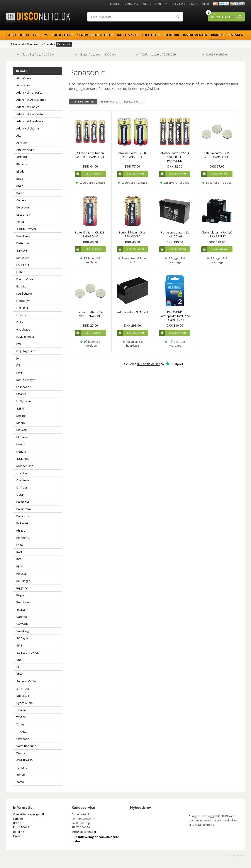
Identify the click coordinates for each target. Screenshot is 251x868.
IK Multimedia (25, 337)
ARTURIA (22, 157)
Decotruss (23, 236)
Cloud (20, 222)
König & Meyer (26, 380)
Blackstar (22, 164)
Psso (20, 545)
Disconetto (34, 44)
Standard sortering (83, 102)
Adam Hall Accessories (31, 100)
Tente (20, 724)
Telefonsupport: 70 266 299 (156, 54)
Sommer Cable (26, 681)
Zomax (21, 775)
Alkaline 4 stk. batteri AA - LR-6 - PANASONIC (90, 155)
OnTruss (22, 487)
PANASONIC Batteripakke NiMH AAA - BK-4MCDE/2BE (175, 316)
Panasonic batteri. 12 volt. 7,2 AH (175, 234)
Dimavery (23, 258)
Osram (21, 495)
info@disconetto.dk (85, 832)
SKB (19, 667)
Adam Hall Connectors (31, 114)
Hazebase (23, 329)
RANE (20, 552)
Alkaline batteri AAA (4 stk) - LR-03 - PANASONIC (175, 157)
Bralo (20, 186)
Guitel (20, 322)
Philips (21, 531)
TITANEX (22, 732)
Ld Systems (24, 401)
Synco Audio (25, 703)
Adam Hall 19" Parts (29, 92)
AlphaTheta (24, 78)
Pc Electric (23, 523)
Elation (21, 272)
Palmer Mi (23, 502)
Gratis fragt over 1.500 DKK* (96, 54)
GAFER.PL (22, 308)
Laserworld (24, 387)
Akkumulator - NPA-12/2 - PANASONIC (217, 234)
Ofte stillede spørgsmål (123, 4)
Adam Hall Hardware (30, 121)
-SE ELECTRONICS (28, 653)
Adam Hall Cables (28, 107)
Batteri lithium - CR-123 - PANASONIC (90, 234)
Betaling (194, 4)
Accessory (23, 85)
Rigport (21, 595)
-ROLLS (21, 609)
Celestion (23, 207)
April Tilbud (19, 35)
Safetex (22, 617)
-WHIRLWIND (25, 760)
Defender (23, 243)
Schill (20, 645)
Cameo (21, 200)
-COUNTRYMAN (26, 229)
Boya (20, 179)
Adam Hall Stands (28, 128)
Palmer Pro (24, 509)
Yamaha (22, 767)
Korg (19, 373)
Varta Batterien (26, 746)
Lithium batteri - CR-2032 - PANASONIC (217, 155)
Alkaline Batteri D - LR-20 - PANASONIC (133, 155)
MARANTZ (23, 430)
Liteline (21, 416)
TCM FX (21, 717)
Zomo (20, 782)
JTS (18, 365)
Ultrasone (23, 739)
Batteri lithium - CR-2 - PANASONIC (133, 234)
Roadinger (23, 602)
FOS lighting (24, 294)
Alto (19, 136)
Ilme (19, 344)
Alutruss (22, 143)
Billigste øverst (109, 102)
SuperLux (23, 696)
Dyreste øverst (133, 102)
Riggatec (22, 588)
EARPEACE (23, 265)
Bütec (20, 193)
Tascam (21, 710)
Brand (159, 4)
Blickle (20, 171)
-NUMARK (23, 459)
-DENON (22, 250)
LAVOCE (21, 394)
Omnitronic (24, 480)
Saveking (22, 631)
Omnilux (22, 473)
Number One (25, 466)
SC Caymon (24, 638)
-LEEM (20, 408)
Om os (206, 4)
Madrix (21, 423)
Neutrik (21, 444)
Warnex (22, 753)
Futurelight (23, 301)
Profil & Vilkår (175, 4)
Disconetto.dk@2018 (235, 855)
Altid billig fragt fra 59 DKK (36, 54)
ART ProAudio (25, 150)
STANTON (23, 688)
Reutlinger (23, 581)
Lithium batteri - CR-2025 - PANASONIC (90, 314)
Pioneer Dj (23, 538)
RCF (19, 559)
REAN (20, 566)
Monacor (22, 437)
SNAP (20, 674)
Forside (147, 4)
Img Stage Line (26, 351)
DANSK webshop (215, 54)
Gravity (21, 315)
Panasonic (23, 516)
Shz (19, 660)
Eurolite (21, 286)
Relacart (22, 574)
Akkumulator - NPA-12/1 (132, 312)
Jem (19, 358)
